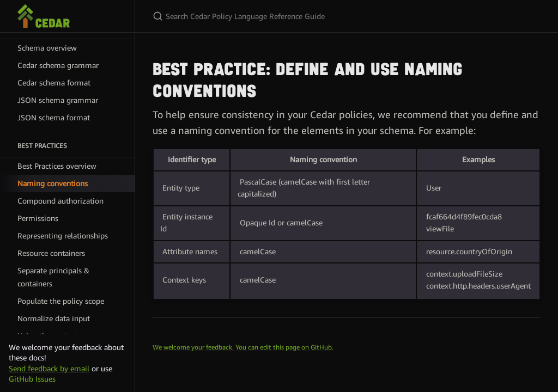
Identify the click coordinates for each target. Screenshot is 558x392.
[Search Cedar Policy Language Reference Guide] (281, 16)
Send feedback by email (49, 368)
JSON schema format (54, 117)
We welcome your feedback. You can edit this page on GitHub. (243, 347)
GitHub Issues (32, 379)
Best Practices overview (57, 166)
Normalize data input (54, 318)
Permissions (38, 218)
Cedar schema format (54, 82)
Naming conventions (53, 183)
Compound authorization (60, 201)
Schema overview (47, 48)
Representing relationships (63, 235)
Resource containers (51, 253)
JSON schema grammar (58, 100)
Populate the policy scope (61, 301)
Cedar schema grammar (58, 65)
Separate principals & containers (53, 277)
